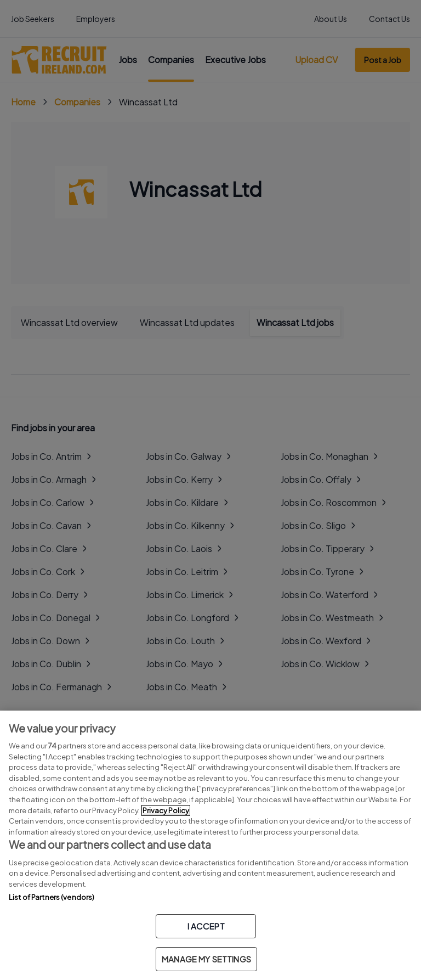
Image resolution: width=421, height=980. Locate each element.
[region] (210, 845)
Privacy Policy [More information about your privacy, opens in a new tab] (166, 810)
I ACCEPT (206, 926)
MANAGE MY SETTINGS (206, 959)
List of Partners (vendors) (52, 897)
